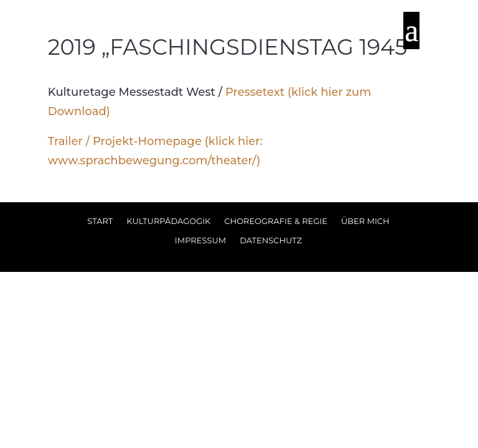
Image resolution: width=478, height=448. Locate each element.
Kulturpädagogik (168, 221)
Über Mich (365, 221)
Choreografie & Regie (276, 221)
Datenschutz (271, 240)
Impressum (200, 240)
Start (100, 221)
